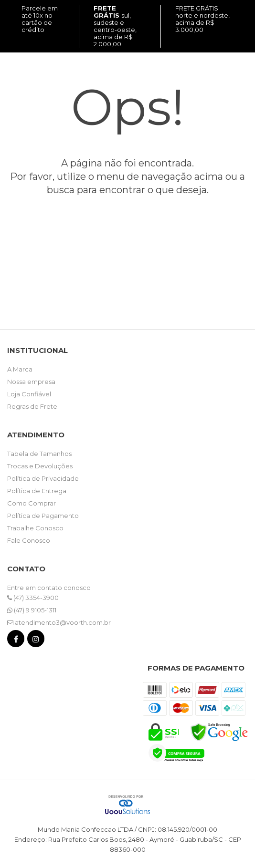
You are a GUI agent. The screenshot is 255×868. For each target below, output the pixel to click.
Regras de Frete (32, 406)
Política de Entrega (37, 491)
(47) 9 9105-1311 (32, 610)
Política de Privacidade (43, 478)
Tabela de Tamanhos (39, 454)
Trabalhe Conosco (35, 528)
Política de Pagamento (43, 516)
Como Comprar (32, 503)
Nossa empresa (31, 382)
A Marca (20, 369)
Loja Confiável (29, 394)
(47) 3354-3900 (33, 598)
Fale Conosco (29, 540)
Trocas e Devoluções (40, 466)
